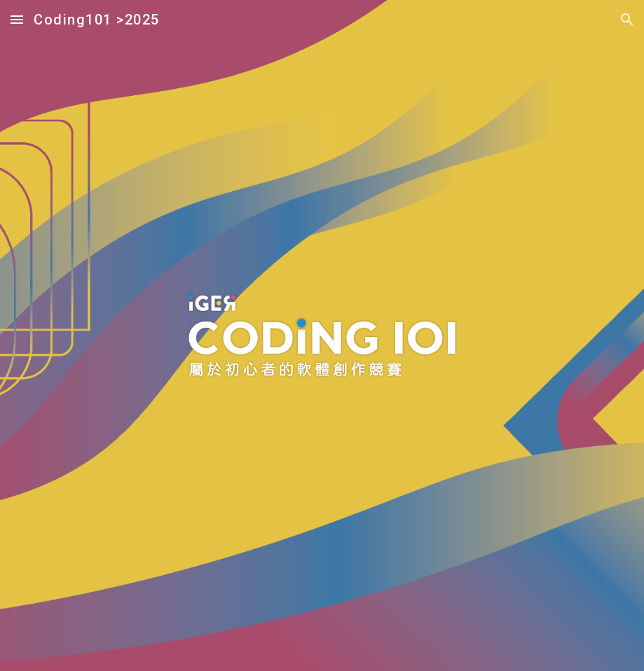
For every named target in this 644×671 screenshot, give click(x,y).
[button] (17, 19)
